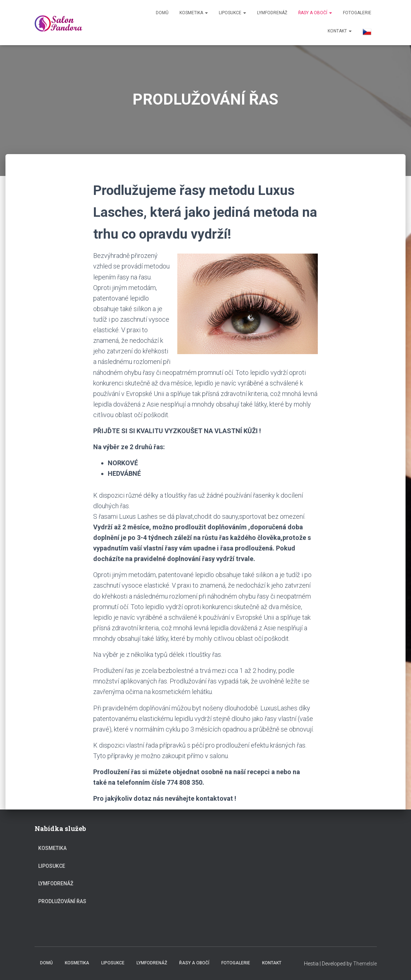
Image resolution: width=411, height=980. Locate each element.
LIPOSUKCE (232, 13)
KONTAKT (340, 31)
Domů (162, 13)
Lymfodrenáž (272, 13)
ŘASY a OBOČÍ (315, 13)
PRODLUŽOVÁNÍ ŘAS (62, 901)
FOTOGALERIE (357, 13)
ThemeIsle (365, 964)
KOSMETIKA (194, 13)
